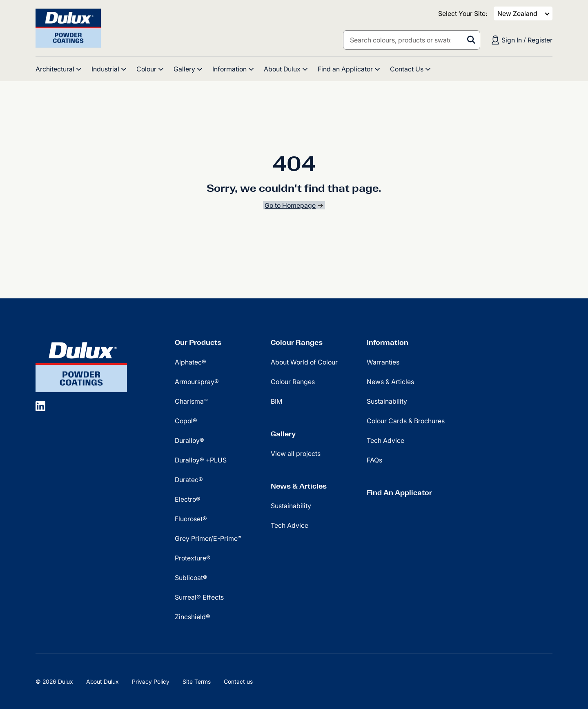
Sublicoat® (191, 578)
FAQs (374, 460)
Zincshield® (193, 617)
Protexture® (193, 558)
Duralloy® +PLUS (201, 460)
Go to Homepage (290, 205)
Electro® (188, 499)
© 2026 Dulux (54, 681)
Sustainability (291, 506)
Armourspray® (197, 382)
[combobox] (412, 40)
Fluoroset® (191, 519)
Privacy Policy (151, 681)
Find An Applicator (399, 493)
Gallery (283, 434)
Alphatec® (190, 362)
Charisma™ (191, 401)
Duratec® (189, 480)
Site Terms (197, 681)
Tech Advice (290, 525)
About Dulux (102, 681)
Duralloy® (189, 440)
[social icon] (40, 406)
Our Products (198, 342)
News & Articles (299, 486)
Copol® (186, 421)
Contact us (238, 681)
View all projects (296, 453)
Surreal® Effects (199, 597)
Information (388, 342)
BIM (276, 401)
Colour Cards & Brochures (406, 421)
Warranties (383, 362)
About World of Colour (304, 362)
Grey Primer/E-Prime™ (208, 538)
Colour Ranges (297, 342)
